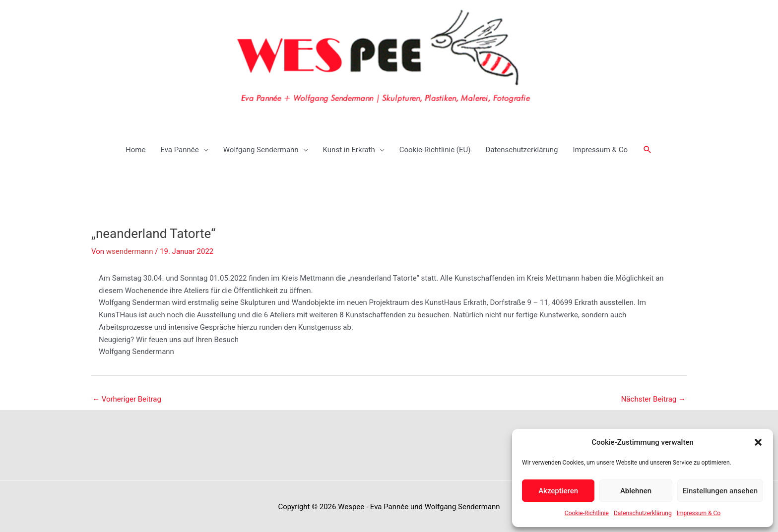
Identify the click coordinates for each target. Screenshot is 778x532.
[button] (758, 442)
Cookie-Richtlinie (587, 513)
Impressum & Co (699, 513)
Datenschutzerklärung (643, 513)
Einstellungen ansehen (720, 491)
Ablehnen (636, 491)
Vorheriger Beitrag (127, 397)
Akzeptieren (558, 491)
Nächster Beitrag (653, 397)
